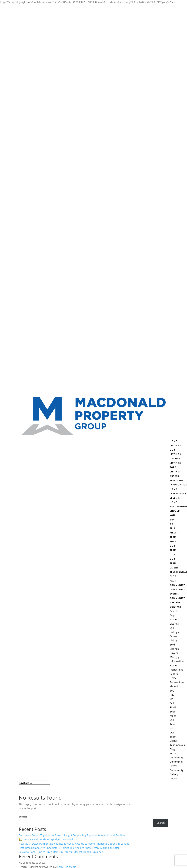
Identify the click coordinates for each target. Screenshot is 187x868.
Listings (175, 445)
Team (173, 537)
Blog (173, 576)
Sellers (175, 498)
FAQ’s (173, 581)
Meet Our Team (173, 546)
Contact (176, 607)
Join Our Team (173, 559)
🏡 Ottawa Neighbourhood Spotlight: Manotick (46, 839)
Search (23, 817)
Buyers (174, 476)
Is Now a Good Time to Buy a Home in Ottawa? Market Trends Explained (61, 852)
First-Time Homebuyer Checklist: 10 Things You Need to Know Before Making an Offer (69, 848)
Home (173, 441)
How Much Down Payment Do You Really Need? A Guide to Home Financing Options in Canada (74, 844)
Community (177, 585)
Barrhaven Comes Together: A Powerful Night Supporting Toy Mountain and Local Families (72, 835)
